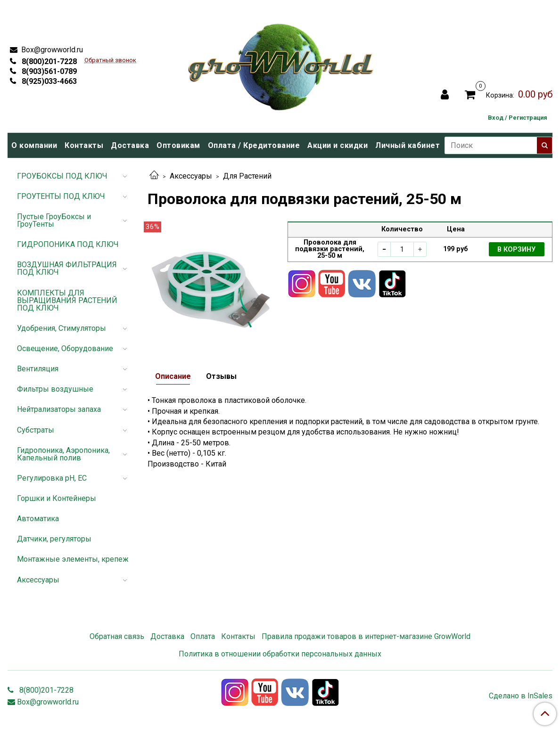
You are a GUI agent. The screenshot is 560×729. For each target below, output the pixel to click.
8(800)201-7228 (48, 61)
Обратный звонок (110, 61)
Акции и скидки (338, 145)
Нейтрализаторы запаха (59, 409)
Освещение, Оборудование (65, 348)
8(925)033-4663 (48, 81)
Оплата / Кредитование (254, 145)
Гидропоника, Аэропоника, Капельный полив (63, 454)
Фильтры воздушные (55, 389)
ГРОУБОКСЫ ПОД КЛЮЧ (62, 176)
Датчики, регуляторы (54, 539)
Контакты (84, 145)
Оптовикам (178, 145)
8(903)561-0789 (48, 71)
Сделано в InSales (521, 696)
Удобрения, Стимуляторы (62, 328)
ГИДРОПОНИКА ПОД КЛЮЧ (68, 244)
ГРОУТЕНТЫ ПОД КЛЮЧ (61, 196)
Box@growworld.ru (51, 50)
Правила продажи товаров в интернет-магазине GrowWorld (366, 636)
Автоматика (38, 519)
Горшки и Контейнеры (57, 498)
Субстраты (36, 430)
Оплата (203, 636)
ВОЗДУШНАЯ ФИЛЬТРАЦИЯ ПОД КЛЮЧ (67, 268)
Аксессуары (191, 176)
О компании (34, 145)
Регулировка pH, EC (52, 478)
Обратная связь (117, 636)
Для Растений (247, 176)
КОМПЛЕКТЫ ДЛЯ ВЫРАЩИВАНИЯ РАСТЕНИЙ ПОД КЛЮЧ (67, 300)
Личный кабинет (408, 145)
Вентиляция (38, 369)
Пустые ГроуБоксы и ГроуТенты (54, 220)
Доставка (130, 145)
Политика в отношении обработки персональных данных (280, 654)
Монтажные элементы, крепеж (73, 559)
